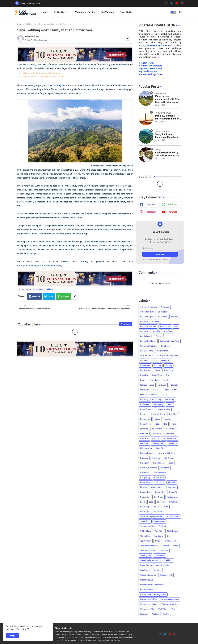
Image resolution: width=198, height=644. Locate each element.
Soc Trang (144, 507)
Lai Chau (144, 434)
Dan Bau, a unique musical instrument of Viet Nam (167, 117)
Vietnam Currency (148, 575)
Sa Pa (28, 289)
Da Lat (155, 361)
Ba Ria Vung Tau (147, 317)
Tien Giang (158, 536)
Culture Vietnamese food (167, 356)
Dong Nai (144, 375)
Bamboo (156, 322)
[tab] (45, 12)
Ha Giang (144, 400)
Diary (158, 370)
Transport (164, 551)
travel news (160, 555)
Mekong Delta (159, 443)
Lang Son (144, 439)
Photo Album (146, 482)
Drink (168, 375)
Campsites (145, 331)
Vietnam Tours (146, 580)
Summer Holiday (147, 526)
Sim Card (173, 502)
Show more (126, 324)
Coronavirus (162, 351)
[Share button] (75, 296)
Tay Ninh (163, 526)
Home (45, 12)
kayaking (144, 429)
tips (169, 536)
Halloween (145, 404)
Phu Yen (144, 487)
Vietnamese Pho (147, 609)
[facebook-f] (166, 3)
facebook (151, 205)
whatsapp (173, 205)
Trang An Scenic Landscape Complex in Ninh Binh (167, 136)
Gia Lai (165, 395)
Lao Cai (155, 439)
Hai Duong (157, 400)
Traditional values (148, 551)
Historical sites (163, 409)
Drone (143, 380)
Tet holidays (145, 531)
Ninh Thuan (158, 463)
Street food (145, 521)
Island (174, 424)
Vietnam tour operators (150, 66)
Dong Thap (157, 375)
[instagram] (182, 3)
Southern (158, 512)
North (170, 463)
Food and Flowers (169, 390)
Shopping (161, 502)
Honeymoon (145, 424)
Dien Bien (168, 370)
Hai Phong (170, 400)
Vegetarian (145, 570)
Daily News (145, 365)
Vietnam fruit (166, 575)
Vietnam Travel (146, 63)
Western (155, 614)
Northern (165, 468)
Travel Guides (126, 12)
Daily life (165, 361)
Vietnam (157, 570)
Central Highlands (148, 341)
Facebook (36, 296)
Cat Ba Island (146, 336)
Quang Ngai (145, 492)
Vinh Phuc (163, 609)
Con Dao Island (147, 351)
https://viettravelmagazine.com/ (155, 45)
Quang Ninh (160, 492)
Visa (173, 609)
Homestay (168, 419)
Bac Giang (163, 317)
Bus (176, 326)
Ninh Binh (145, 463)
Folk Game (145, 390)
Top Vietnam (107, 12)
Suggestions (159, 521)
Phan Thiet (159, 477)
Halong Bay (158, 404)
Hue (165, 424)
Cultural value (146, 356)
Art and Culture (147, 312)
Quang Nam (171, 487)
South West (145, 512)
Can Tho (157, 331)
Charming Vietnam (148, 346)
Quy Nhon (159, 497)
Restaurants (172, 497)
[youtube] (177, 3)
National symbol (147, 453)
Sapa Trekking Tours (57, 85)
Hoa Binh (173, 414)
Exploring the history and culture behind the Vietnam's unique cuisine (167, 154)
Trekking (28, 24)
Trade (157, 541)
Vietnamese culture (170, 604)
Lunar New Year (170, 439)
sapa (151, 502)
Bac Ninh (144, 322)
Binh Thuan (165, 326)
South (165, 507)
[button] (173, 12)
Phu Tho (172, 482)
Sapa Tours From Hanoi (150, 69)
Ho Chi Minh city (158, 414)
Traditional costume (149, 546)
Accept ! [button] (12, 636)
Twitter (51, 296)
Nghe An (144, 458)
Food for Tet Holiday (149, 395)
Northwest (145, 473)
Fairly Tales (154, 380)
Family (166, 380)
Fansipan (162, 385)
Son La (156, 507)
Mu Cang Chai (146, 448)
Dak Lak (158, 365)
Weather (144, 614)
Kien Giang (171, 429)
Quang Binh (156, 487)
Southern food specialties (151, 516)
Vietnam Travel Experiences (152, 585)
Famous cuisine (147, 385)
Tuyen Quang (146, 565)
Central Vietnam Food (169, 341)
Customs (144, 361)
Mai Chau (144, 443)
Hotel (157, 424)
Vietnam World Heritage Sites (153, 594)
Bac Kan (175, 317)
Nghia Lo (156, 458)
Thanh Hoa (145, 536)
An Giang (165, 307)
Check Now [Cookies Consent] (22, 629)
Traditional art (170, 541)
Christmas (165, 346)
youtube (173, 212)
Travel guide (38, 289)
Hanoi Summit (146, 409)
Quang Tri (173, 492)
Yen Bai (166, 614)
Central (159, 336)
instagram (151, 212)
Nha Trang (168, 458)
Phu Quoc (160, 482)
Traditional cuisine (170, 546)
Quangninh (145, 497)
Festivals (174, 385)
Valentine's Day (163, 565)
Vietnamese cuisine (85, 12)
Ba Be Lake (163, 312)
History (143, 414)
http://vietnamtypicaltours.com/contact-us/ (41, 266)
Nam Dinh (161, 448)
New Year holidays (167, 453)
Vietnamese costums (170, 599)
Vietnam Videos (147, 590)
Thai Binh (159, 531)
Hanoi (170, 404)
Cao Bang (168, 331)
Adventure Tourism (148, 307)
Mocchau (173, 443)
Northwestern (160, 473)
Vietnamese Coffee (148, 599)
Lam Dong (156, 434)
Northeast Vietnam (149, 468)
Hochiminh (145, 419)
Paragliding (145, 477)
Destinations (60, 12)
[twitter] (171, 3)
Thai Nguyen (173, 531)
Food (155, 390)
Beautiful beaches (148, 326)
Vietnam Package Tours (150, 74)
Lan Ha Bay (169, 434)
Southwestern (173, 516)
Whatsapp (65, 296)
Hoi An (157, 419)
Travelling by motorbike (150, 560)
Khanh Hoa (157, 429)
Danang (168, 365)
